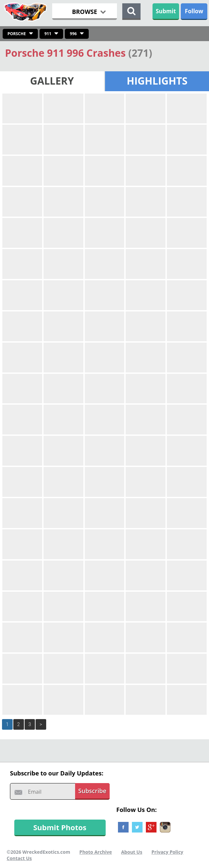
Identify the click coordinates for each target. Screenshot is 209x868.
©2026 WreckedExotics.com (38, 852)
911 (48, 34)
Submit (166, 11)
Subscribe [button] (93, 791)
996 (73, 34)
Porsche (17, 34)
